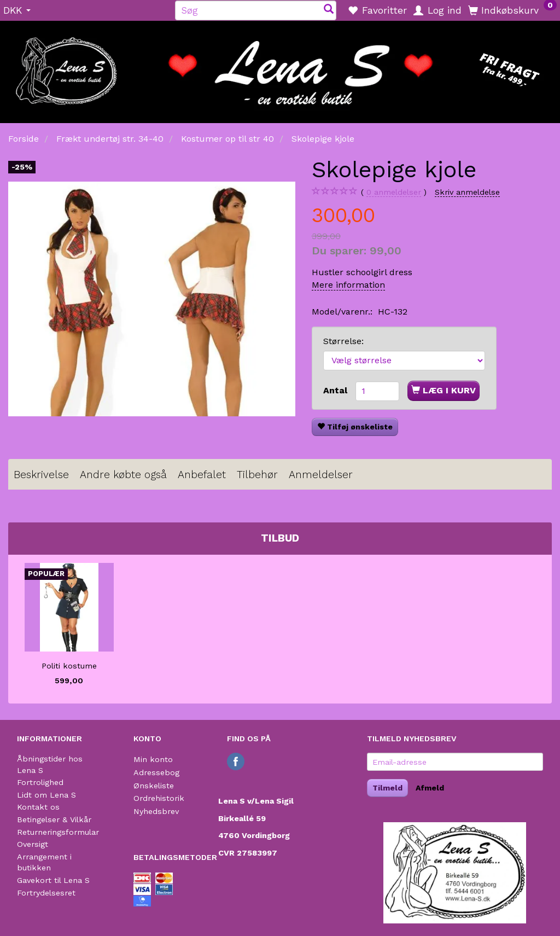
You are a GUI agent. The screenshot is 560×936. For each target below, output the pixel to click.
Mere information (348, 285)
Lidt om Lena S (46, 795)
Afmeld (430, 788)
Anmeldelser (321, 475)
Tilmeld (387, 788)
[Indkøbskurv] (512, 10)
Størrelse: (343, 341)
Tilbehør (257, 475)
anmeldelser (394, 192)
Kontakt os (38, 807)
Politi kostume (69, 666)
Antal (337, 390)
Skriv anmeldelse (467, 192)
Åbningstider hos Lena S (50, 765)
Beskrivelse (41, 475)
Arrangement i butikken (44, 862)
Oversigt (33, 844)
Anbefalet (202, 475)
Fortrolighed (40, 782)
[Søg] (329, 10)
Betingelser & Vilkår (54, 819)
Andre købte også (123, 475)
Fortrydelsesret (46, 893)
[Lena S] (280, 68)
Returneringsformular (58, 832)
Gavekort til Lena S (53, 880)
